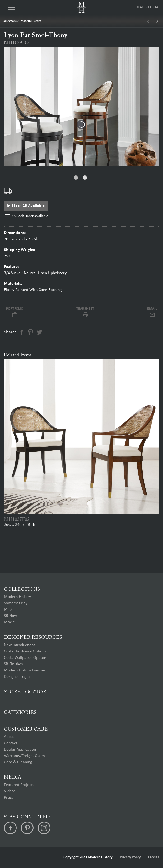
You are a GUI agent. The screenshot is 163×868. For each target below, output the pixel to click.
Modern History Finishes (25, 670)
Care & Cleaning (18, 762)
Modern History (31, 21)
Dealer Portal (148, 7)
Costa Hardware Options (25, 651)
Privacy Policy (130, 857)
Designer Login (17, 677)
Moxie (9, 622)
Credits (154, 857)
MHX (8, 609)
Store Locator (25, 692)
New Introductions (20, 645)
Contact (11, 743)
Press (8, 798)
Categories (20, 713)
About (9, 737)
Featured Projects (19, 785)
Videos (10, 791)
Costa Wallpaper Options (25, 658)
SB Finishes (13, 664)
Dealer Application (20, 750)
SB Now (10, 616)
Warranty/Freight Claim (24, 756)
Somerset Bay (16, 603)
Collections (10, 21)
